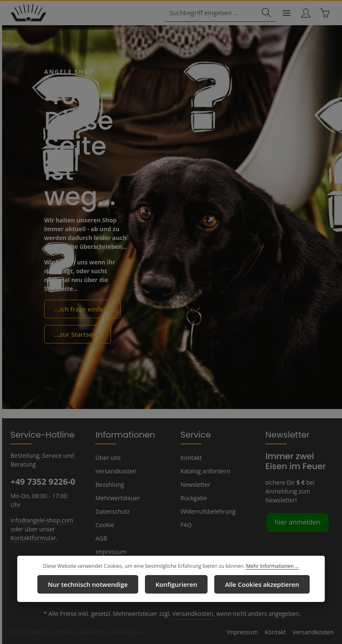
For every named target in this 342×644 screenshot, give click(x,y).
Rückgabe (194, 498)
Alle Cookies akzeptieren (257, 584)
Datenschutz (112, 511)
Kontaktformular (31, 528)
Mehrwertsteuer (116, 498)
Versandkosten (115, 471)
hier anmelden (296, 521)
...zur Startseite (76, 334)
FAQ (187, 525)
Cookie (105, 525)
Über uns (107, 457)
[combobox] (214, 13)
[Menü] (285, 13)
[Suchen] (265, 13)
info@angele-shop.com (41, 511)
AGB (102, 538)
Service (195, 434)
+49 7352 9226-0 (42, 481)
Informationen (121, 434)
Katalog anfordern (204, 471)
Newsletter (195, 484)
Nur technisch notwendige (92, 584)
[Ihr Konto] (305, 13)
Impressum (110, 552)
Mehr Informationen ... (268, 567)
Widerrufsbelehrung (206, 511)
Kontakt (191, 457)
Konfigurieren (176, 584)
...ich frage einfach (80, 309)
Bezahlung (109, 484)
